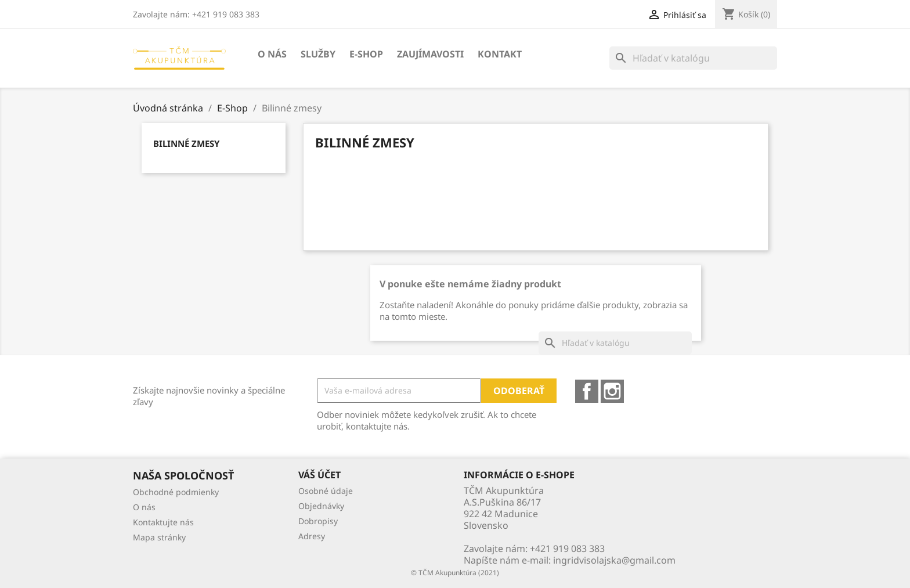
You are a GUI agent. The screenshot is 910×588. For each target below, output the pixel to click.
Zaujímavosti (430, 54)
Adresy (312, 536)
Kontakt (500, 54)
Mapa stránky (159, 537)
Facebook (587, 391)
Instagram (612, 391)
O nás (272, 54)
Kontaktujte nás (163, 522)
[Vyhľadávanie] (693, 58)
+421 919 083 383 (567, 549)
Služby (318, 54)
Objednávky (321, 506)
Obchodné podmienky (176, 492)
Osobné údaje (326, 491)
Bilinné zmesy (186, 143)
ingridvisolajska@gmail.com (614, 560)
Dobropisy (318, 521)
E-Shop (366, 54)
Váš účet (319, 475)
